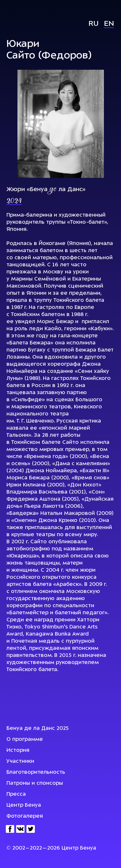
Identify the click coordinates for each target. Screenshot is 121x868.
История (18, 751)
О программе (25, 740)
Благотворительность (36, 772)
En (109, 24)
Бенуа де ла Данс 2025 (38, 729)
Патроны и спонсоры (35, 783)
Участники (20, 761)
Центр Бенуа (24, 805)
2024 (14, 201)
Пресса (16, 794)
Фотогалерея (25, 816)
